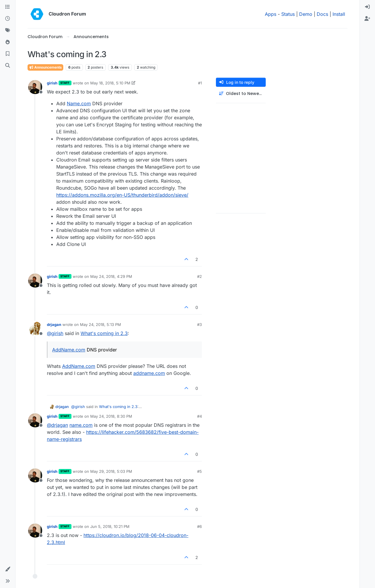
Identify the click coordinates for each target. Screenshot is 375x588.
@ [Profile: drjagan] (57, 425)
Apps (271, 14)
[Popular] (8, 42)
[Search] (8, 66)
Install (339, 14)
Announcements (45, 67)
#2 (200, 276)
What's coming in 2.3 (104, 333)
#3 (200, 324)
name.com (81, 425)
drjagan (54, 324)
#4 (200, 416)
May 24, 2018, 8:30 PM (111, 416)
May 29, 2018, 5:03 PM (111, 471)
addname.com (149, 373)
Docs (322, 14)
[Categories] (8, 7)
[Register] (367, 19)
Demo (306, 14)
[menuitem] (367, 7)
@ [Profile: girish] (55, 333)
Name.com (79, 103)
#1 (200, 83)
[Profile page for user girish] (35, 87)
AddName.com (69, 350)
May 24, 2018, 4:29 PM (111, 276)
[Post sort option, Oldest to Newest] (241, 94)
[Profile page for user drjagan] (35, 329)
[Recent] (8, 19)
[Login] (367, 7)
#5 (200, 471)
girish (52, 83)
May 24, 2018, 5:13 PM (100, 324)
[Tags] (8, 30)
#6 (200, 526)
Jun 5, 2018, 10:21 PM (110, 526)
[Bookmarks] (8, 54)
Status (288, 14)
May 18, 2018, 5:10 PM (110, 83)
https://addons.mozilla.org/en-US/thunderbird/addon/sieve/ (122, 195)
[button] (8, 569)
